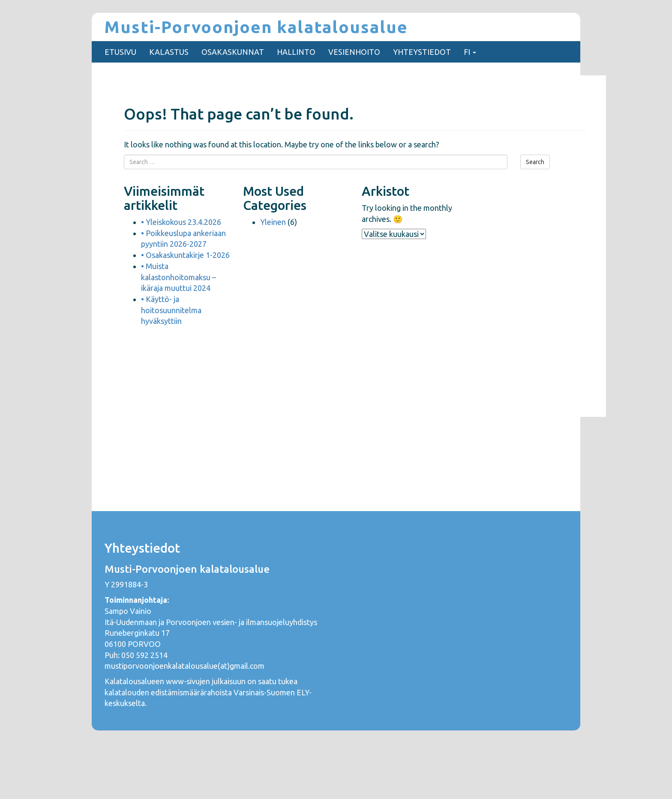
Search (535, 162)
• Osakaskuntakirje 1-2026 (185, 255)
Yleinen (273, 222)
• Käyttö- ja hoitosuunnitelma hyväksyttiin (171, 310)
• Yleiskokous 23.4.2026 (181, 222)
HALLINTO (296, 52)
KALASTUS (169, 52)
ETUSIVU (120, 52)
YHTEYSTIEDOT (422, 52)
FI (470, 52)
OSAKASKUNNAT (233, 52)
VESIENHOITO (354, 52)
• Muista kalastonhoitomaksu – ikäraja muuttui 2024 (178, 277)
